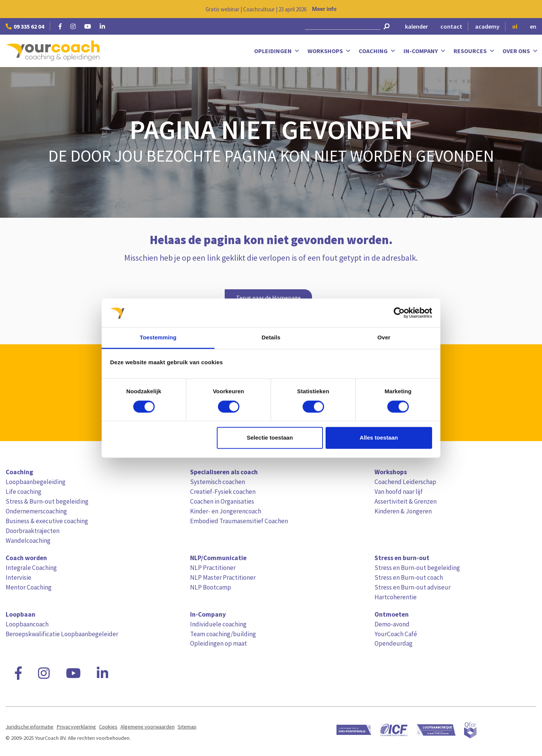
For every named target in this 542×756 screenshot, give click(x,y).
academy (487, 26)
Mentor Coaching (29, 587)
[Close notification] (530, 9)
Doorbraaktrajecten (33, 531)
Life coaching (24, 492)
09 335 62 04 (25, 26)
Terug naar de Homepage (268, 298)
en (533, 26)
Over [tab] (384, 338)
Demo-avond (392, 624)
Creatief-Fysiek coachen (223, 492)
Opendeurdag (394, 643)
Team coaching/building (223, 634)
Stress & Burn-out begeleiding (47, 501)
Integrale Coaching (31, 568)
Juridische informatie (30, 727)
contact (451, 26)
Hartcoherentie (396, 597)
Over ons (520, 51)
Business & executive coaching (47, 521)
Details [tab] (271, 338)
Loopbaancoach (27, 624)
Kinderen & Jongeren (403, 511)
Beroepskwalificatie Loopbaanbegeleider (62, 634)
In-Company (425, 51)
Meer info (324, 9)
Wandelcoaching (28, 541)
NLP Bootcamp (211, 587)
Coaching (377, 51)
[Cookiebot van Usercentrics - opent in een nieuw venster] (399, 313)
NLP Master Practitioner (223, 577)
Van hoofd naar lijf (399, 492)
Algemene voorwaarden (148, 727)
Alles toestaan (379, 438)
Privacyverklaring (76, 727)
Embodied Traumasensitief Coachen (239, 521)
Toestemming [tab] (158, 338)
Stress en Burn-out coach (409, 577)
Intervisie (18, 577)
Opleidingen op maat (218, 643)
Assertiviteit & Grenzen (406, 501)
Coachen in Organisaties (222, 501)
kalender (416, 26)
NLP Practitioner (213, 568)
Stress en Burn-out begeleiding (417, 568)
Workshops (329, 51)
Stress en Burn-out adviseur (413, 587)
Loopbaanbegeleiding (36, 482)
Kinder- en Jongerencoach (226, 511)
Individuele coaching (218, 624)
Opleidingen (277, 51)
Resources (474, 51)
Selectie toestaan (270, 438)
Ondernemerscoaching (36, 511)
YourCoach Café (396, 634)
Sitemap (187, 727)
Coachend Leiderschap (405, 482)
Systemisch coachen (218, 482)
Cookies (108, 727)
